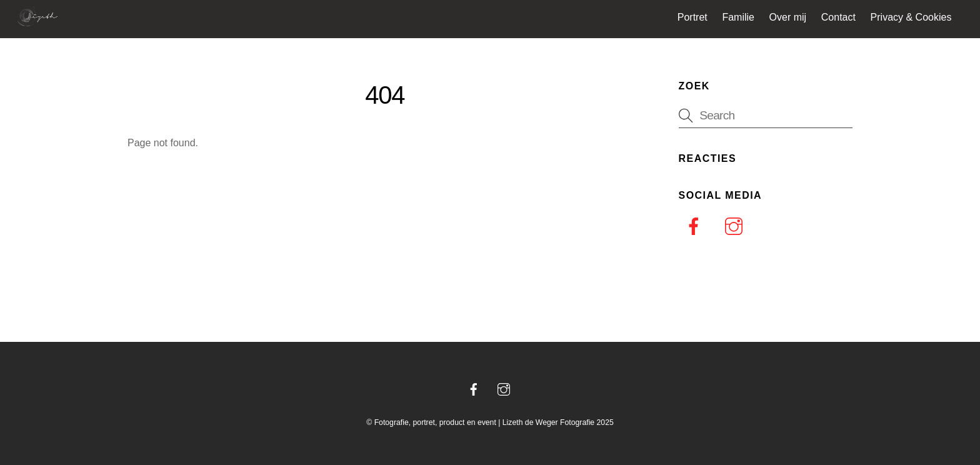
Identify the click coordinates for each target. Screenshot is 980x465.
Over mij (788, 17)
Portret (692, 17)
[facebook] (696, 227)
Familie (738, 17)
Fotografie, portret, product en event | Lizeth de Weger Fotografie (485, 422)
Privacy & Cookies (911, 17)
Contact (838, 17)
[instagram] (736, 227)
